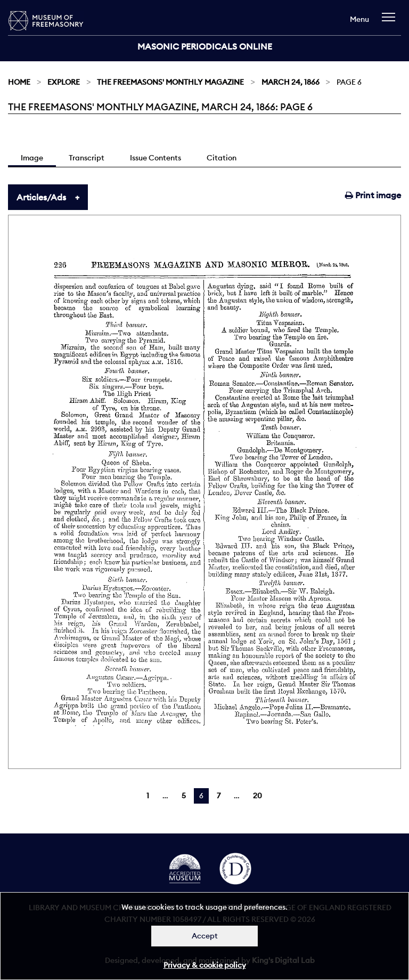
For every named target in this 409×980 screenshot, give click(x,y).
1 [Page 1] (148, 796)
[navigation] (391, 22)
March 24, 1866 (291, 82)
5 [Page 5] (184, 796)
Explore (64, 82)
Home (19, 82)
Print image (373, 195)
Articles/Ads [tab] (41, 197)
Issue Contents (156, 158)
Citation (222, 158)
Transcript (87, 158)
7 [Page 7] (219, 796)
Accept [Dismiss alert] (205, 936)
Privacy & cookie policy (205, 965)
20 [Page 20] (257, 796)
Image (32, 158)
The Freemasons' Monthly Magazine (170, 82)
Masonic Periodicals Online (205, 46)
